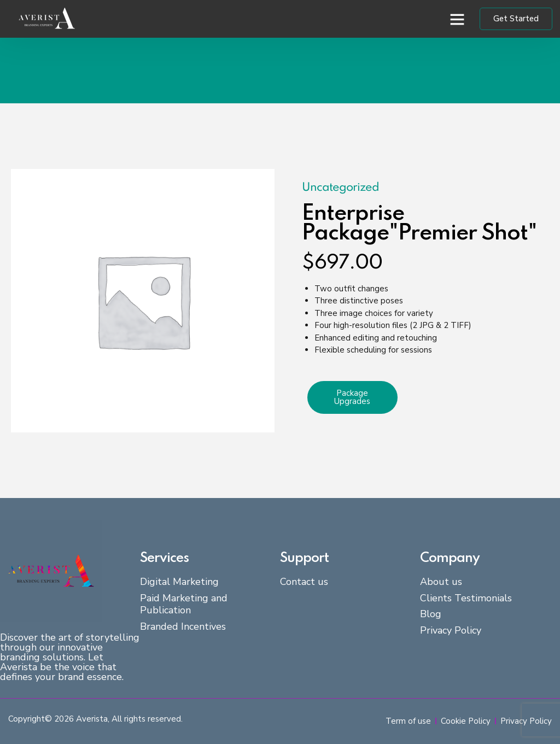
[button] (457, 19)
